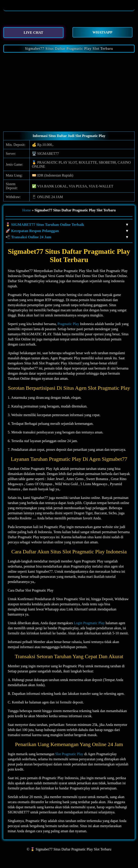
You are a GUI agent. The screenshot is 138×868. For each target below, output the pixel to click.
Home (27, 210)
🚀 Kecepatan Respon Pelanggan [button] (67, 231)
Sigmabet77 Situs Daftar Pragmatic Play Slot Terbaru (69, 49)
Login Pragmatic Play (89, 623)
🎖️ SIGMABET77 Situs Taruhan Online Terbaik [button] (67, 225)
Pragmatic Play (68, 324)
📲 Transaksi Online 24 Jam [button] (67, 237)
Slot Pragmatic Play (69, 754)
